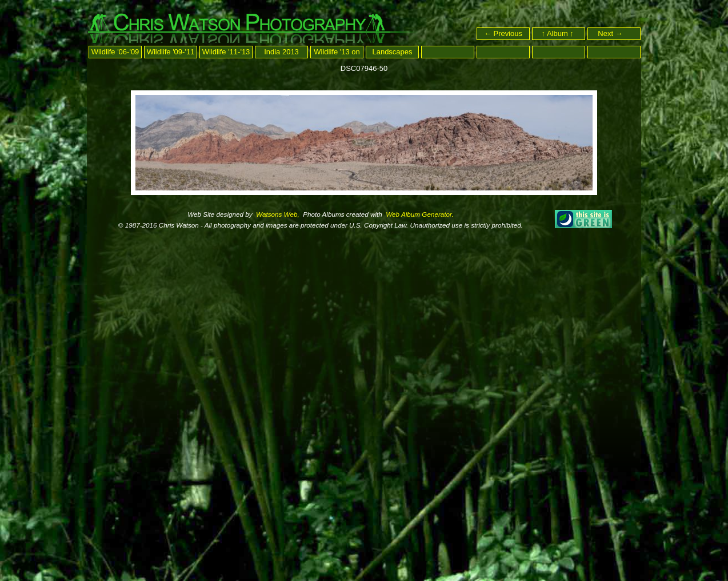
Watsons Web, (277, 214)
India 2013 (281, 52)
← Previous (503, 33)
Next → (615, 33)
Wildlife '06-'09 (115, 52)
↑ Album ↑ (559, 33)
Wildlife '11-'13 (226, 52)
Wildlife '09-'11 (171, 52)
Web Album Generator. (419, 214)
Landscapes (392, 52)
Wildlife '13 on (337, 52)
